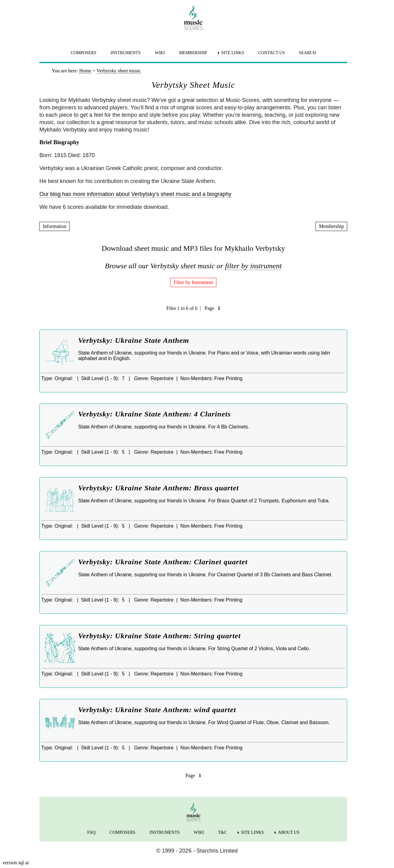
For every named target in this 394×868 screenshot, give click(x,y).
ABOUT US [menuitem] (289, 832)
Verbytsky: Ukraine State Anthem (134, 340)
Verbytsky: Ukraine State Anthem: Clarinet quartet (163, 562)
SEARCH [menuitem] (307, 53)
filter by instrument (253, 266)
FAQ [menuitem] (91, 832)
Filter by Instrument (193, 282)
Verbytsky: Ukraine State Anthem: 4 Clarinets (155, 414)
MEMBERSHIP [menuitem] (193, 53)
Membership (331, 226)
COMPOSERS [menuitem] (84, 53)
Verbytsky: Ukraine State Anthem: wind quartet (157, 710)
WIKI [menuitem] (160, 53)
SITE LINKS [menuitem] (233, 53)
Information (54, 226)
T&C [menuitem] (222, 832)
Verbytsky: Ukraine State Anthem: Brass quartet (159, 488)
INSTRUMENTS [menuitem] (126, 53)
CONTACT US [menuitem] (271, 53)
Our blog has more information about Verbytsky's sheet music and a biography (135, 194)
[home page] (193, 18)
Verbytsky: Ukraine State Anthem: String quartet (159, 636)
